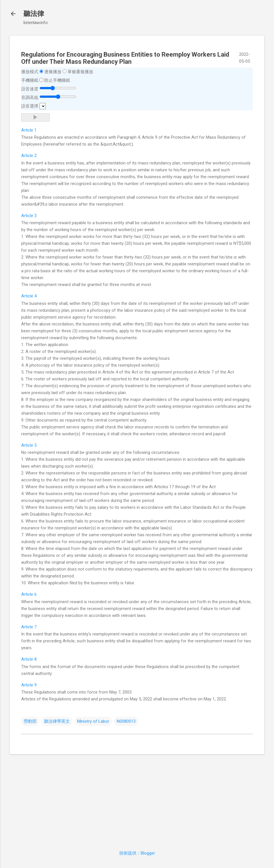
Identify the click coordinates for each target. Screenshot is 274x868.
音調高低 (30, 98)
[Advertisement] (137, 799)
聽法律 (34, 14)
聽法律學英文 (57, 721)
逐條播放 (53, 72)
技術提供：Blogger (137, 853)
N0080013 (126, 721)
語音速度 (30, 89)
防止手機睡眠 (57, 80)
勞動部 (30, 721)
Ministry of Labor (93, 721)
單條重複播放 (80, 72)
